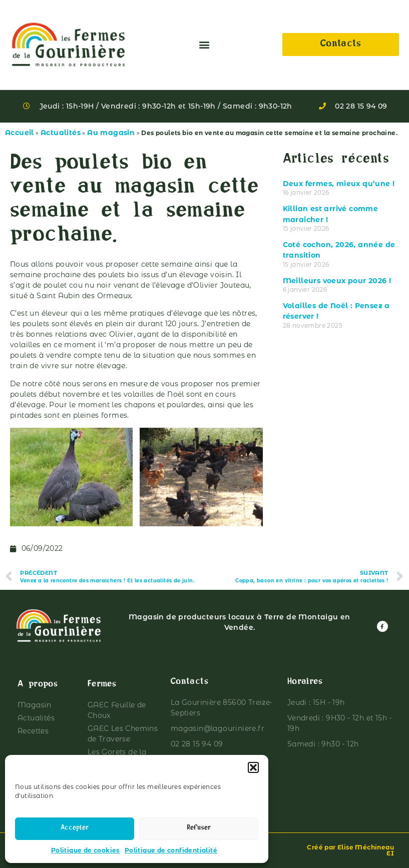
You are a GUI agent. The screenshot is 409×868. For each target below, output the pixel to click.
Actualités (61, 133)
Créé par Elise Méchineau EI (350, 850)
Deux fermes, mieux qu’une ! (339, 184)
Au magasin (111, 133)
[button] (253, 767)
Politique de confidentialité (171, 850)
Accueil (20, 133)
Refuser (199, 829)
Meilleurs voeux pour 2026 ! (337, 281)
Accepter (75, 829)
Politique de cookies (85, 850)
